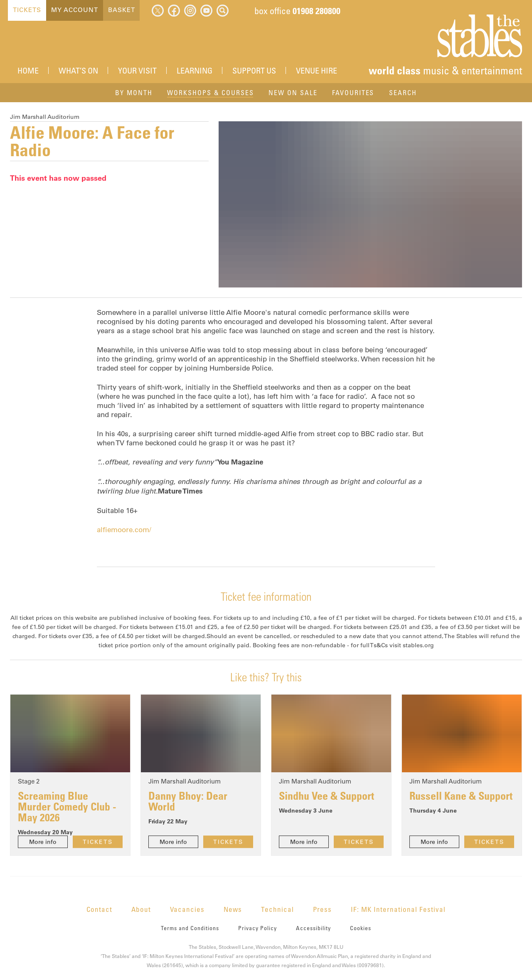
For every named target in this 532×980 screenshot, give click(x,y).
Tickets (27, 10)
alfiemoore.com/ (124, 530)
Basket (121, 10)
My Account (74, 10)
